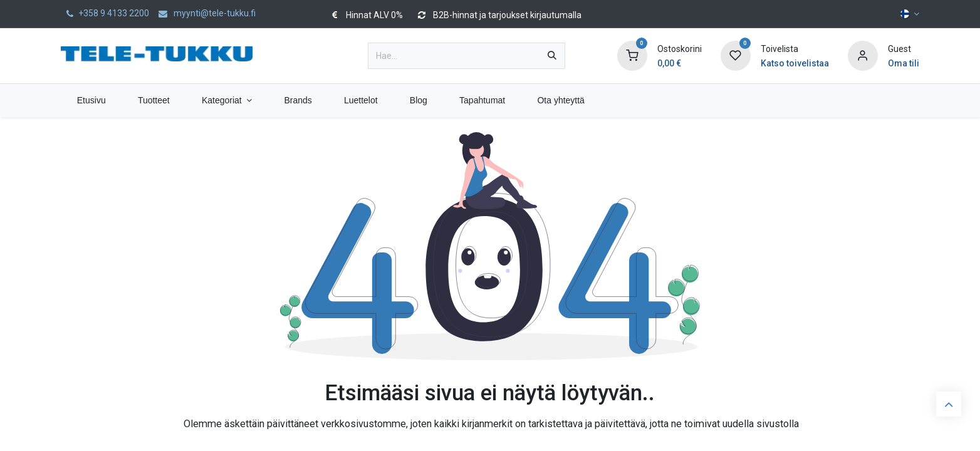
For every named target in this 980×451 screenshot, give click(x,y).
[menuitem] (91, 101)
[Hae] (552, 56)
